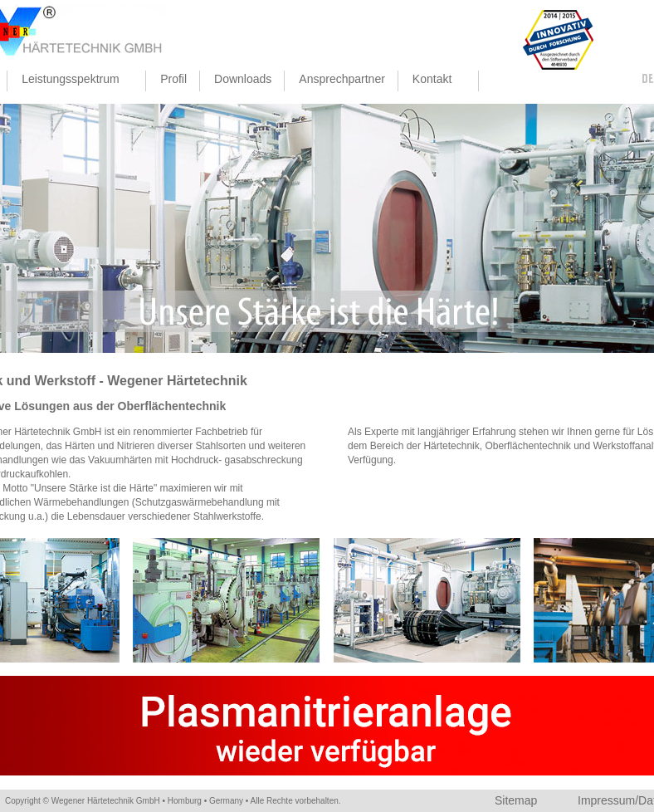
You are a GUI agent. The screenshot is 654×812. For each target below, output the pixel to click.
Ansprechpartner (342, 79)
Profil (173, 79)
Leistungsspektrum (73, 82)
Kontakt (434, 82)
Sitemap (516, 800)
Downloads (243, 79)
